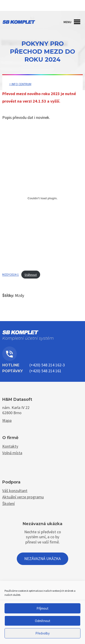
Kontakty (42, 6)
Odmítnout (43, 621)
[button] (67, 22)
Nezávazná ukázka (42, 559)
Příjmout (42, 608)
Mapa (7, 420)
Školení (8, 503)
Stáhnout (31, 275)
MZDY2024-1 (11, 275)
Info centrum (21, 84)
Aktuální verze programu (23, 497)
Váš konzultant (15, 491)
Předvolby (42, 633)
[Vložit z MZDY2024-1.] (42, 198)
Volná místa (12, 453)
